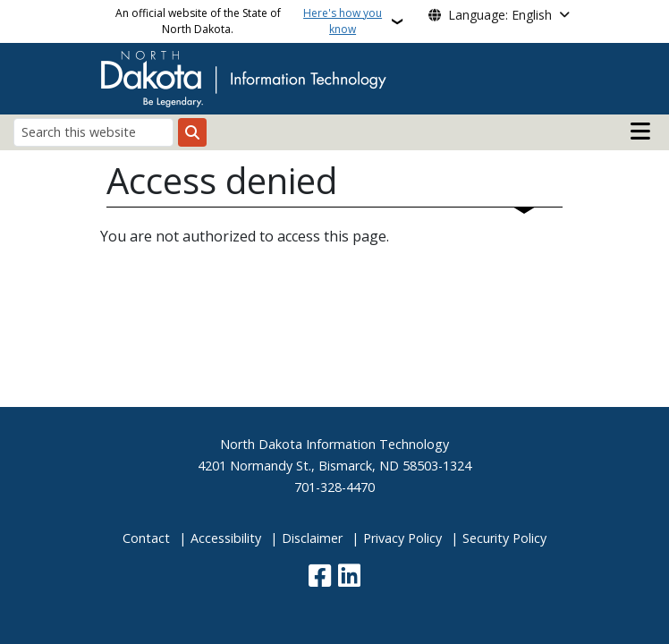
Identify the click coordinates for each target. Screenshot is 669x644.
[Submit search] (192, 132)
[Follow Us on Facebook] (320, 577)
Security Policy (504, 538)
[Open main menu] (640, 131)
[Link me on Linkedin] (349, 577)
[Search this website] (93, 132)
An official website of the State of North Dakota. (251, 21)
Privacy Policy (402, 538)
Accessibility (226, 538)
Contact (146, 538)
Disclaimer (312, 538)
